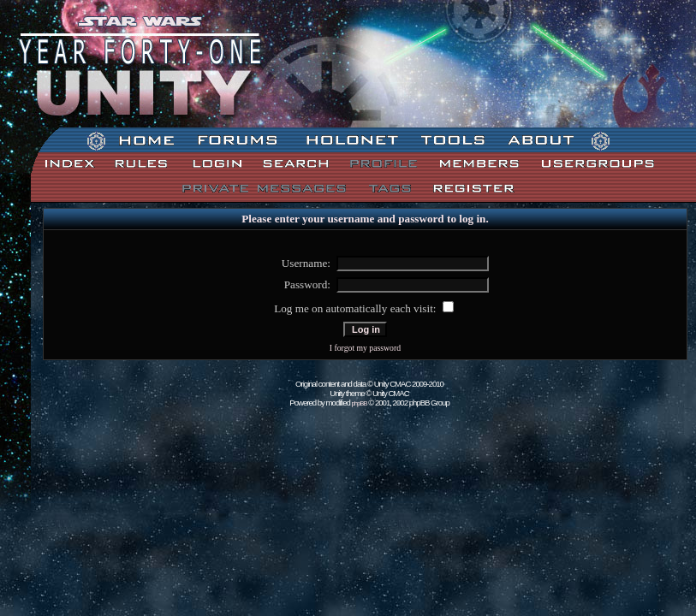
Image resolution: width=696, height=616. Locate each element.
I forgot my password (365, 348)
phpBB (360, 403)
